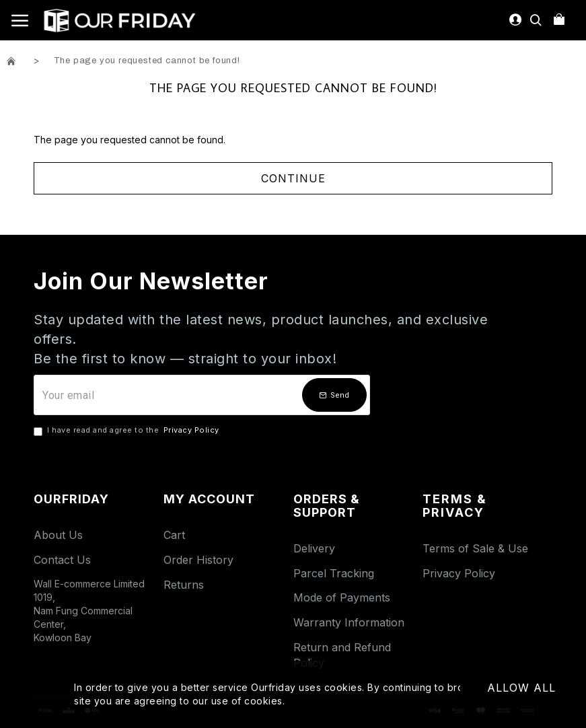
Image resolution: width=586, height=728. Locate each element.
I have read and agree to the (127, 431)
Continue (293, 178)
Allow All (521, 688)
